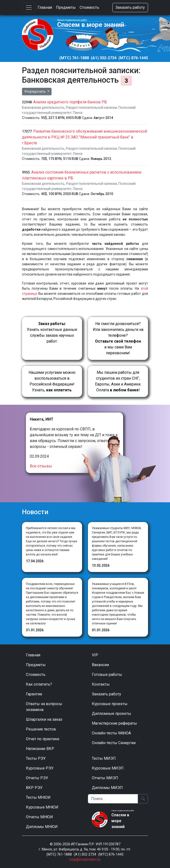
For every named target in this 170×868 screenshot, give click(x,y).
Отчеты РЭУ (37, 778)
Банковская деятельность (43, 108)
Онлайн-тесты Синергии (114, 743)
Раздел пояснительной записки (91, 108)
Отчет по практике (43, 739)
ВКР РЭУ (34, 788)
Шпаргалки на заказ (44, 719)
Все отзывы (41, 466)
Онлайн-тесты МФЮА (111, 733)
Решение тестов (41, 729)
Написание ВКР (40, 749)
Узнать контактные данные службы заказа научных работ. (52, 332)
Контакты (101, 684)
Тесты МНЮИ (38, 797)
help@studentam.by (85, 859)
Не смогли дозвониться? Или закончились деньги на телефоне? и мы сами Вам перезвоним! (118, 338)
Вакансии (100, 665)
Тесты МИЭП (104, 758)
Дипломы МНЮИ (42, 827)
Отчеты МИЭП (105, 778)
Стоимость (89, 7)
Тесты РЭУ (36, 758)
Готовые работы (107, 675)
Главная (45, 7)
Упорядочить (35, 91)
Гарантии (34, 694)
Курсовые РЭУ (40, 768)
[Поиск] (113, 799)
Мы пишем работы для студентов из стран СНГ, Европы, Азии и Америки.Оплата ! (118, 381)
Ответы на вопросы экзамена (44, 707)
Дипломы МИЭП (107, 788)
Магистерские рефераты (114, 723)
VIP (95, 655)
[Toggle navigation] (29, 8)
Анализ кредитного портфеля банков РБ (70, 102)
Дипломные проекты (112, 714)
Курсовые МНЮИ (42, 807)
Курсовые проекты (110, 704)
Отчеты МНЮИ (39, 817)
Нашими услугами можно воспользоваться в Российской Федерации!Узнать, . (52, 381)
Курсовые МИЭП (108, 768)
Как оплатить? (39, 684)
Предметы (66, 7)
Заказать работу (130, 7)
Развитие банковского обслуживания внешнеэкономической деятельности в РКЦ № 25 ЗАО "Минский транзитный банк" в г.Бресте (85, 137)
